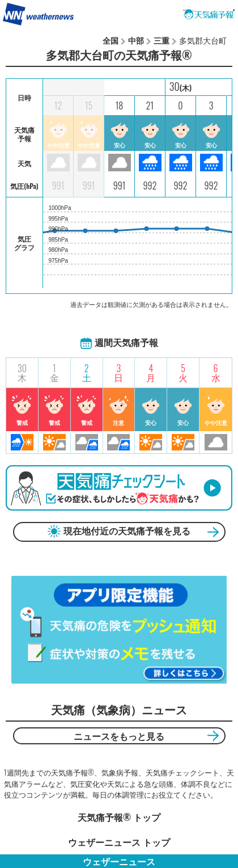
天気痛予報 (209, 14)
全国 (110, 40)
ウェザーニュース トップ (119, 842)
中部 (136, 40)
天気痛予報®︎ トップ (119, 817)
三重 (161, 40)
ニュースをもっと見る (119, 736)
